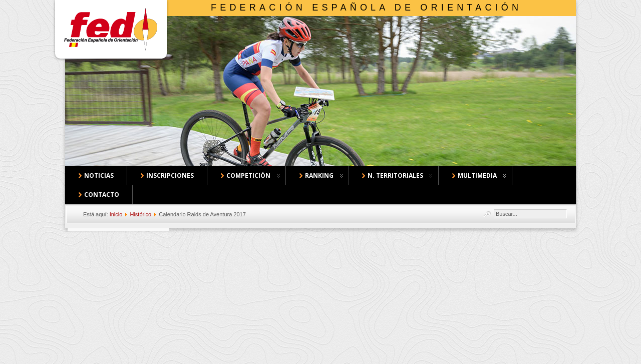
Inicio (116, 214)
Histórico (140, 214)
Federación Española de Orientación (366, 8)
